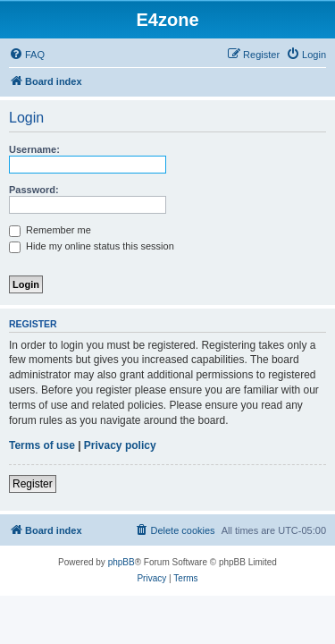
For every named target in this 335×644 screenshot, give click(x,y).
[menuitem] (27, 55)
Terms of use (42, 445)
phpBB (121, 562)
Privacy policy (120, 445)
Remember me (50, 230)
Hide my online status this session (92, 246)
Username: (34, 149)
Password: (34, 190)
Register (33, 484)
